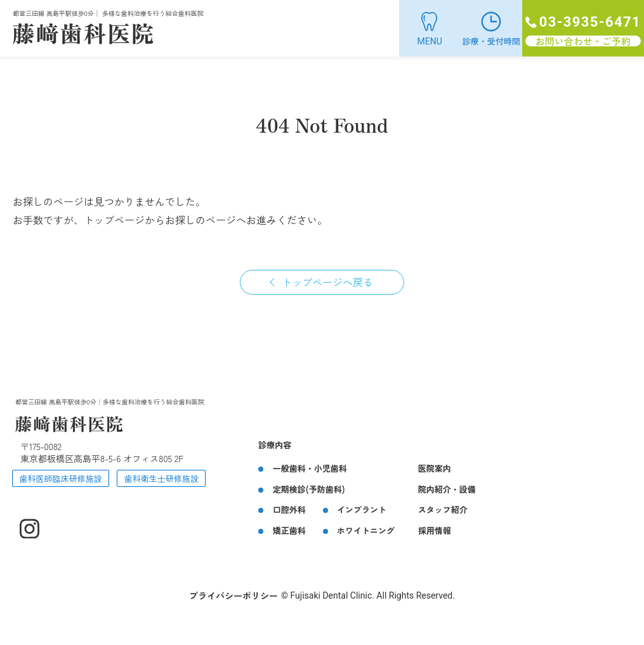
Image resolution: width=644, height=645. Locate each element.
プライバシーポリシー (233, 595)
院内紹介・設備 (447, 489)
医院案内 (435, 468)
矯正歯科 (289, 530)
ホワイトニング (366, 530)
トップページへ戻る (327, 282)
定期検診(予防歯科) (309, 489)
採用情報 (435, 530)
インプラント (362, 509)
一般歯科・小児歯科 (310, 468)
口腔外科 (289, 509)
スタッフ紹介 (443, 509)
